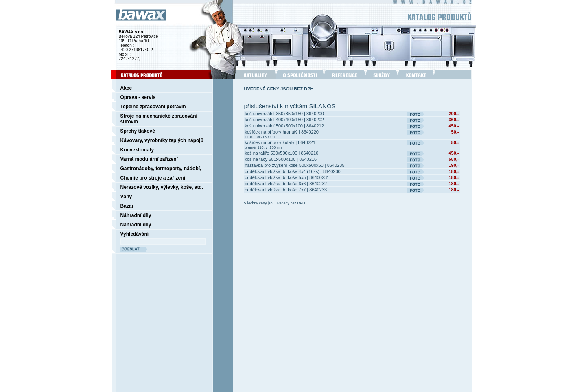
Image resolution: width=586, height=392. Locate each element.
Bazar (127, 206)
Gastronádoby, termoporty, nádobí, (161, 169)
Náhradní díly (136, 215)
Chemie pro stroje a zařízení (153, 178)
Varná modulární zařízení (149, 159)
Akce (126, 88)
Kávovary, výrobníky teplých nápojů (162, 140)
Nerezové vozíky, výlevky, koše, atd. (162, 187)
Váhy (126, 197)
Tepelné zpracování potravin (153, 107)
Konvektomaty (137, 150)
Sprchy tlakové (138, 131)
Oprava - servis (138, 97)
